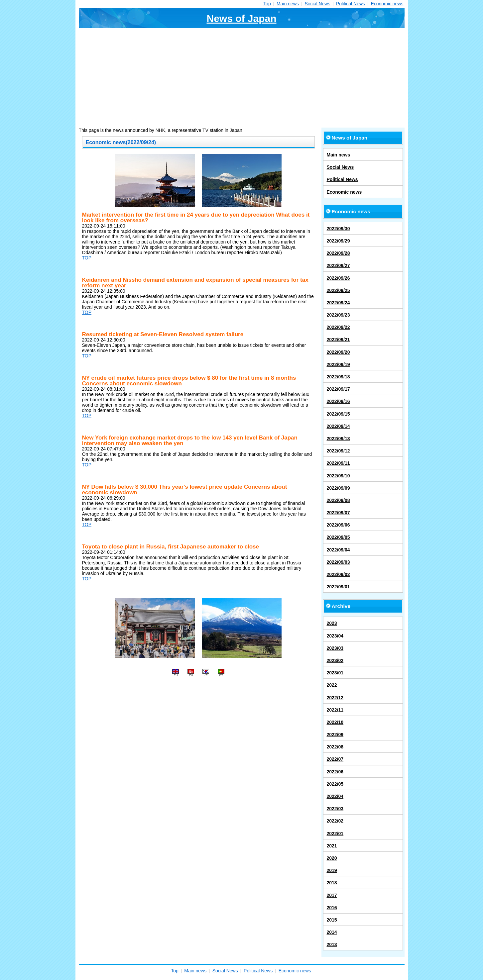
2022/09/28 (338, 253)
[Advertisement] (242, 78)
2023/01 (335, 673)
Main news (288, 4)
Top (267, 4)
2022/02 (335, 821)
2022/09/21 (338, 340)
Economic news (387, 4)
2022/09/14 (338, 426)
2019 (332, 870)
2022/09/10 (338, 476)
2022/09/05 (338, 537)
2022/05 (335, 784)
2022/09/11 (338, 463)
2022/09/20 (338, 352)
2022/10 (335, 722)
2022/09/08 (338, 500)
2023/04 (335, 636)
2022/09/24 (338, 303)
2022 (332, 685)
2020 (332, 858)
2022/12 (335, 698)
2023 (332, 623)
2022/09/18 (338, 377)
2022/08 (335, 747)
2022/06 (335, 772)
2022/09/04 (338, 550)
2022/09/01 (338, 587)
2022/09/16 (338, 401)
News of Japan (241, 18)
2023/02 (335, 660)
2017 (332, 895)
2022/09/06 (338, 525)
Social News (317, 4)
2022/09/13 (338, 439)
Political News (351, 4)
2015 (332, 920)
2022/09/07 (338, 513)
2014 (332, 932)
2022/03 (335, 809)
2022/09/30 (338, 229)
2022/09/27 (338, 265)
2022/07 (335, 759)
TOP (87, 258)
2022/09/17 (338, 389)
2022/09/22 (338, 327)
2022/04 (335, 796)
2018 (332, 883)
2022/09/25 (338, 290)
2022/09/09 (338, 488)
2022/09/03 (338, 562)
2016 (332, 908)
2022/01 (335, 833)
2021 (332, 846)
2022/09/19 (338, 364)
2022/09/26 (338, 278)
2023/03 (335, 648)
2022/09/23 (338, 315)
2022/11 (335, 710)
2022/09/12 (338, 451)
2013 (332, 944)
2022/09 (335, 735)
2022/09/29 (338, 241)
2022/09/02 (338, 574)
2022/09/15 (338, 414)
